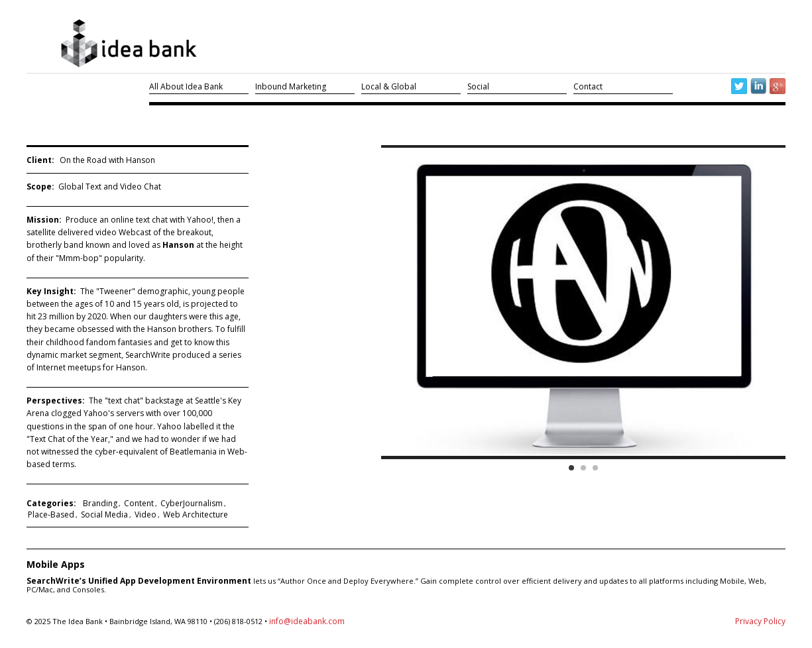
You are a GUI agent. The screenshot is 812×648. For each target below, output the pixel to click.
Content (139, 503)
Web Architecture (196, 514)
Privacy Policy (760, 621)
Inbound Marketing (291, 86)
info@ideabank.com (307, 621)
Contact (588, 86)
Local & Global (389, 86)
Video (145, 514)
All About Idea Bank (186, 86)
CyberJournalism (192, 503)
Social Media (104, 514)
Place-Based (51, 514)
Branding (100, 503)
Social (478, 86)
